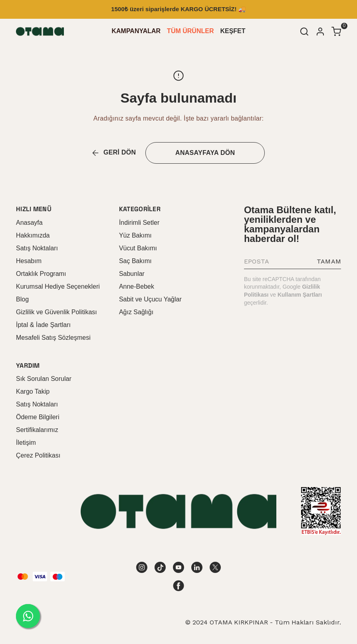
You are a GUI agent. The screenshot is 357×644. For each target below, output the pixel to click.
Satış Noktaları (37, 248)
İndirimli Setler (139, 223)
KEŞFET (233, 31)
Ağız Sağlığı (136, 312)
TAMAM (329, 261)
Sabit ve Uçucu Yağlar (150, 299)
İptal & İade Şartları (43, 325)
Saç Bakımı (135, 261)
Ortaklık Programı (41, 274)
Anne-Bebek (137, 286)
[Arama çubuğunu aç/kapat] (304, 32)
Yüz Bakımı (135, 235)
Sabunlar (132, 274)
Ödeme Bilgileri (38, 417)
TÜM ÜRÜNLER (190, 31)
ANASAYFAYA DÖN (205, 153)
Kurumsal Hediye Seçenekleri (58, 286)
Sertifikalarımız (37, 430)
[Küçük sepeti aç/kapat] (336, 32)
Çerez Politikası (38, 455)
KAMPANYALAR (136, 31)
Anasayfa (29, 223)
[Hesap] (320, 32)
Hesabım (29, 261)
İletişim (26, 443)
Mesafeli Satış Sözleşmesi (53, 338)
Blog (22, 299)
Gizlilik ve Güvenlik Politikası (57, 312)
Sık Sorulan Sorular (44, 379)
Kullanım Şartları (300, 295)
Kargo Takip (33, 391)
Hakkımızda (33, 235)
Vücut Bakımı (138, 248)
